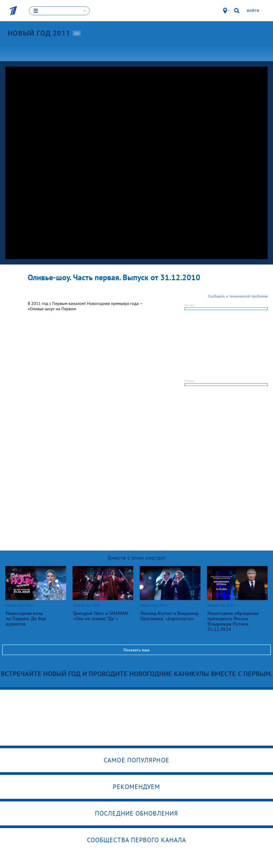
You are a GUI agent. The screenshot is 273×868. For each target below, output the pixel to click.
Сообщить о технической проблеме (238, 296)
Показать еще (136, 650)
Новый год (39, 33)
